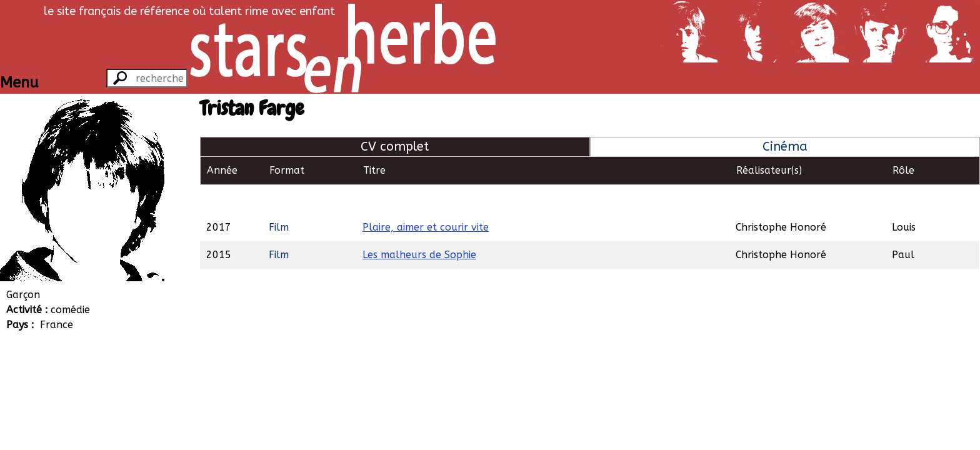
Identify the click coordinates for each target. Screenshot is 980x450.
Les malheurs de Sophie (419, 226)
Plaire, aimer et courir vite (426, 198)
